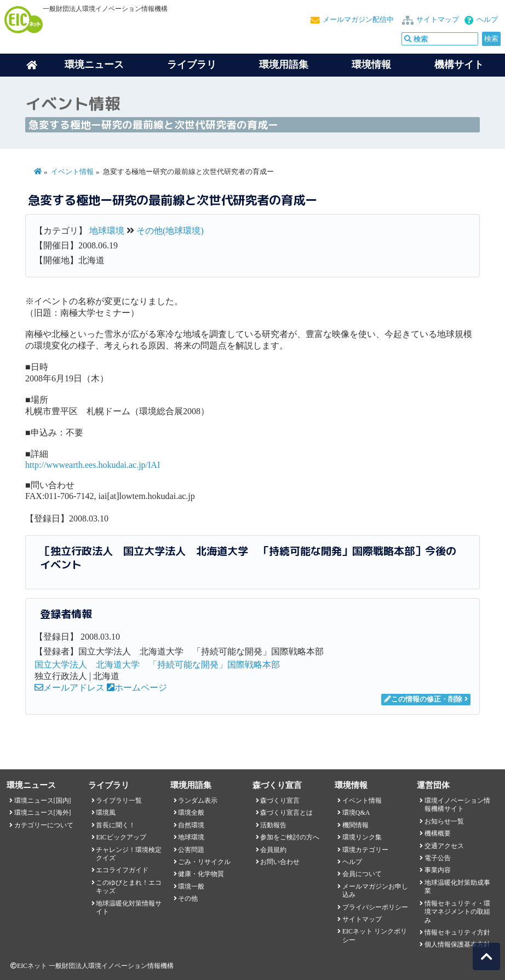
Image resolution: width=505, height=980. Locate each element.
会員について (362, 874)
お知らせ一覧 (444, 821)
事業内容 (438, 870)
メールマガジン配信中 (358, 20)
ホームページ (137, 688)
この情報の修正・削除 (423, 699)
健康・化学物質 (201, 874)
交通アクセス (444, 846)
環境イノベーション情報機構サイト (457, 805)
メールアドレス (70, 688)
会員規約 (273, 850)
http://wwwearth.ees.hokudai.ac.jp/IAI (93, 465)
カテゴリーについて (44, 825)
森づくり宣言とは (286, 813)
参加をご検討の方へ (290, 837)
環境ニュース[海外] (43, 813)
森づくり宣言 (280, 801)
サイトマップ (438, 20)
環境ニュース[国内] (43, 801)
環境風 (106, 813)
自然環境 (191, 825)
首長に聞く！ (116, 825)
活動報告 (273, 825)
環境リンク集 (362, 837)
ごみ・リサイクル (204, 862)
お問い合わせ (280, 862)
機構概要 (438, 833)
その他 (188, 898)
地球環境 (107, 231)
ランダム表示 (198, 801)
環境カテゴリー (365, 850)
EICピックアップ (121, 837)
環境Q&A (356, 813)
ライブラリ (192, 65)
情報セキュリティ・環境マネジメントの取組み (457, 912)
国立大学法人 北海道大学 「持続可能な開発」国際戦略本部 (157, 665)
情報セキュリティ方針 (457, 932)
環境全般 (191, 813)
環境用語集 (284, 65)
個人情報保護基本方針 (457, 944)
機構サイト (459, 65)
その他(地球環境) (170, 231)
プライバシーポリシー (375, 907)
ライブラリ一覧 (119, 801)
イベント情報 (72, 172)
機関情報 (355, 825)
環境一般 (191, 886)
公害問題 (191, 850)
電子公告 (438, 858)
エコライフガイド (122, 870)
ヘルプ (487, 20)
